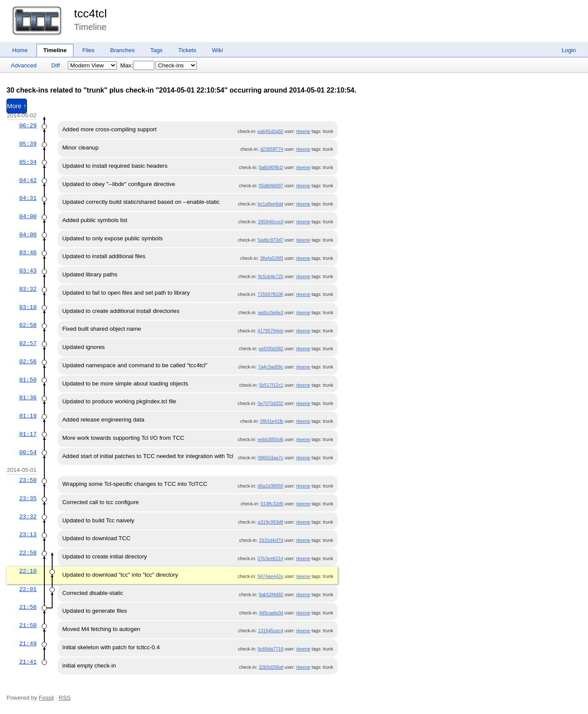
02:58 (28, 325)
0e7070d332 (271, 403)
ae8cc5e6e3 (271, 312)
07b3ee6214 (271, 558)
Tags (156, 50)
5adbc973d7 (271, 240)
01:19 (28, 416)
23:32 (28, 517)
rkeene (303, 131)
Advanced (24, 65)
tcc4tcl (90, 13)
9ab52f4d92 (271, 594)
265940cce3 (271, 222)
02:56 (28, 362)
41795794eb (271, 331)
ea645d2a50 (271, 131)
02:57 (28, 343)
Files (88, 50)
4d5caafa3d (271, 613)
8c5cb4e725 (271, 276)
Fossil (46, 698)
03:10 (28, 307)
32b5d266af (271, 667)
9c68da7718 (271, 649)
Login (569, 50)
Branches (123, 50)
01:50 (28, 380)
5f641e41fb (271, 421)
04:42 (28, 180)
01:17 (28, 434)
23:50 (28, 480)
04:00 (28, 216)
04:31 (28, 198)
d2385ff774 (272, 149)
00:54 (28, 452)
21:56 (28, 607)
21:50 (28, 625)
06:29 (28, 126)
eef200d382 (271, 349)
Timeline (55, 50)
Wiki (218, 50)
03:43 (28, 271)
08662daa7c (271, 458)
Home (20, 50)
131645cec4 (271, 631)
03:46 (28, 252)
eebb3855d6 (271, 439)
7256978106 (271, 294)
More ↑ (17, 106)
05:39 (28, 144)
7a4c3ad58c (271, 367)
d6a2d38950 (271, 486)
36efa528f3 (271, 258)
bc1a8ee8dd (271, 204)
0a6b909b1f (271, 167)
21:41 (28, 662)
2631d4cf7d (271, 540)
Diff (56, 65)
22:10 (28, 571)
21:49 (28, 644)
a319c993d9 (271, 522)
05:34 (28, 162)
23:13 (28, 535)
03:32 (28, 289)
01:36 (28, 398)
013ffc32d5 (272, 504)
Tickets (187, 50)
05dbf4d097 (271, 186)
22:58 (28, 553)
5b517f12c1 (271, 385)
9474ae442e (271, 576)
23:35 (28, 498)
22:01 (28, 589)
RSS (65, 698)
